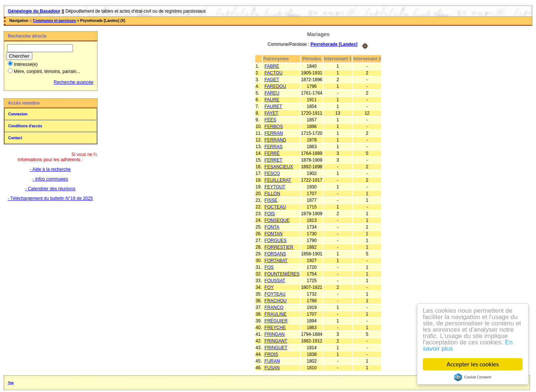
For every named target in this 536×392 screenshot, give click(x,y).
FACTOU (274, 73)
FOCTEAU (275, 207)
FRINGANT (276, 341)
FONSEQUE (277, 220)
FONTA (272, 227)
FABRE (272, 66)
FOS (269, 267)
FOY (269, 287)
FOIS (270, 214)
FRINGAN (275, 334)
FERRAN (274, 133)
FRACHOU (276, 301)
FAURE (272, 100)
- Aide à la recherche (50, 169)
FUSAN (272, 368)
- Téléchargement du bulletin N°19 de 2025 (50, 198)
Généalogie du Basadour (34, 11)
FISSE (271, 200)
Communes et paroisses (54, 21)
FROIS (272, 354)
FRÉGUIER (276, 321)
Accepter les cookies (473, 364)
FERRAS (274, 147)
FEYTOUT (275, 187)
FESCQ (272, 173)
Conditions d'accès (25, 126)
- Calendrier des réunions (50, 189)
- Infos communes (50, 179)
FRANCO (274, 307)
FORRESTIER (279, 247)
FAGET (272, 80)
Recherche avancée (74, 82)
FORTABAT (276, 261)
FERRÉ (272, 153)
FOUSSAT (275, 281)
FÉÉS (270, 120)
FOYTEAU (275, 294)
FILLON (272, 194)
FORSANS (275, 254)
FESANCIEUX (279, 167)
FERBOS (274, 127)
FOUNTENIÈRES (282, 274)
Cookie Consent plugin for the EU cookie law (473, 377)
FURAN (272, 361)
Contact (15, 138)
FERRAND (275, 140)
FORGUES (276, 240)
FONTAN (274, 234)
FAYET (272, 113)
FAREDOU (275, 86)
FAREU (272, 93)
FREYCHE (275, 328)
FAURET (273, 106)
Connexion (18, 114)
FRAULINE (276, 314)
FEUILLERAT (278, 180)
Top (11, 383)
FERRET (274, 160)
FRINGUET (276, 348)
